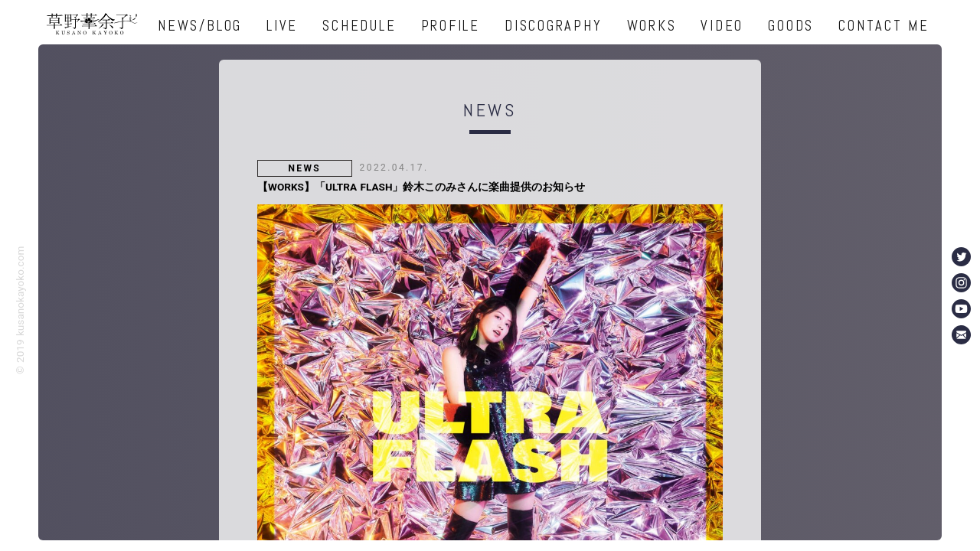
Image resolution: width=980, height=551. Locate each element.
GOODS (791, 26)
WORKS (652, 26)
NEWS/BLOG (200, 26)
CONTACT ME (884, 26)
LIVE (282, 26)
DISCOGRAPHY (553, 26)
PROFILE (451, 26)
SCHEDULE (359, 26)
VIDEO (722, 26)
